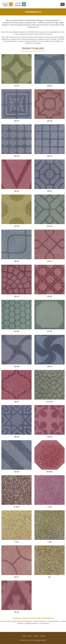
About (30, 636)
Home (24, 636)
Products (36, 636)
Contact (43, 636)
